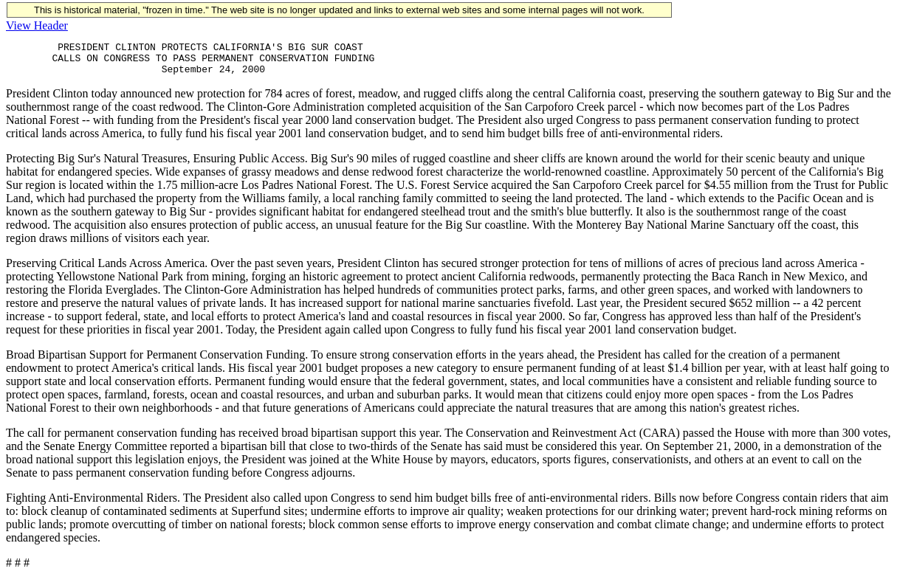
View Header (37, 25)
